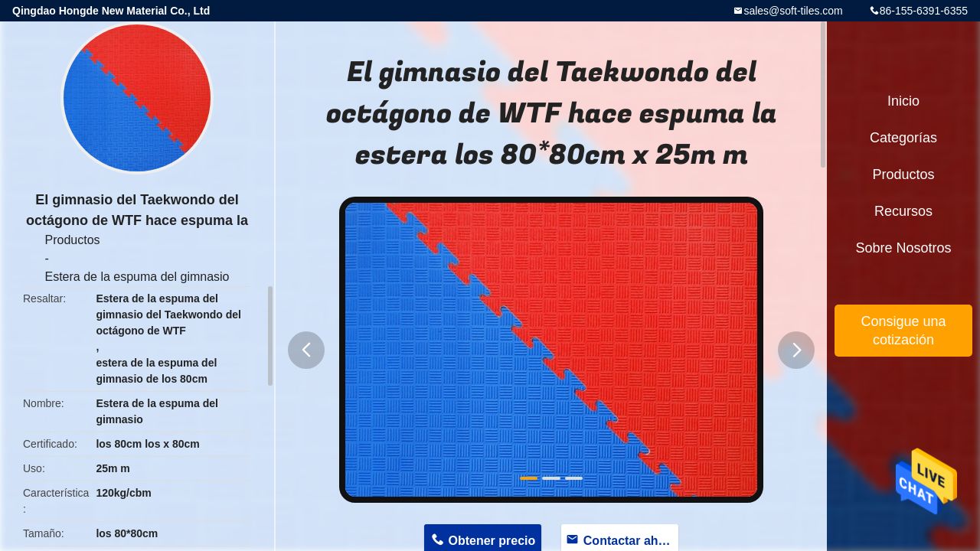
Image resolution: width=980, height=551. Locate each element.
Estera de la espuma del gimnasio (137, 277)
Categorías (903, 138)
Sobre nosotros (903, 248)
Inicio (903, 101)
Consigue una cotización (903, 331)
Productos (72, 240)
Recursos (903, 211)
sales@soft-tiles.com (793, 11)
